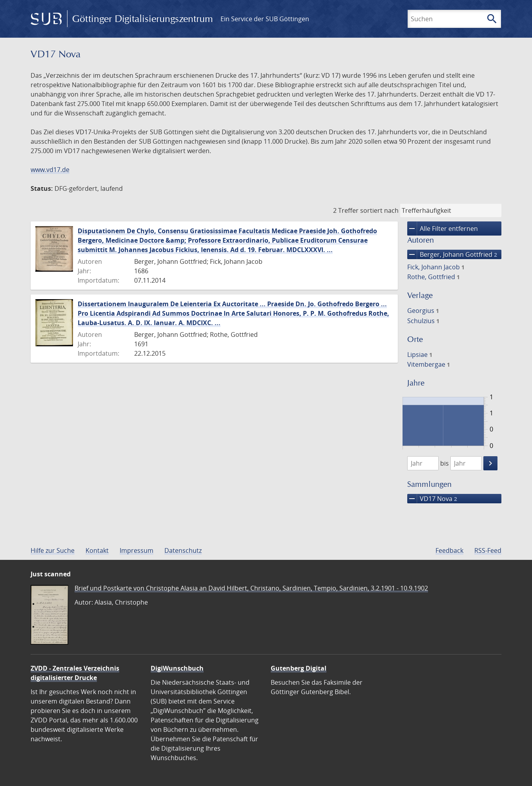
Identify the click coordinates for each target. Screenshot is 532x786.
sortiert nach (379, 210)
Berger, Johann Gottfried (452, 254)
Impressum (137, 550)
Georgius (423, 311)
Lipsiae (420, 355)
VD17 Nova (432, 499)
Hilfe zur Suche (53, 550)
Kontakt (97, 550)
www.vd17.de (50, 170)
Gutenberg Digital (299, 668)
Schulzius (423, 321)
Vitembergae (429, 364)
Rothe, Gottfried (434, 277)
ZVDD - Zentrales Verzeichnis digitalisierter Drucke (75, 673)
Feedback (449, 550)
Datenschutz (183, 550)
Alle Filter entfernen (443, 228)
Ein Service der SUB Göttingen (265, 19)
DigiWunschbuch (177, 668)
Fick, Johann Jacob (436, 267)
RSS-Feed (488, 550)
